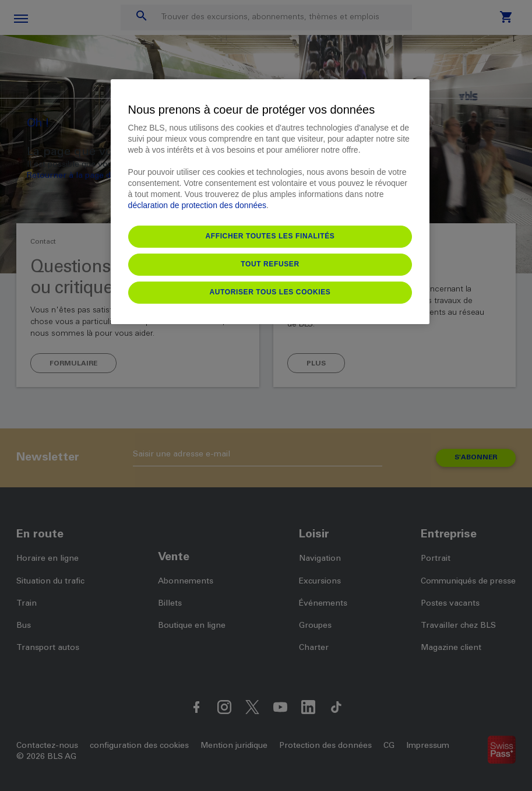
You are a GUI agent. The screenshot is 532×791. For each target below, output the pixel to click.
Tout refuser (270, 264)
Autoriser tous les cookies (270, 292)
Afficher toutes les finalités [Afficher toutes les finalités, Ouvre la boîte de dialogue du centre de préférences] (270, 236)
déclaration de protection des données (197, 205)
